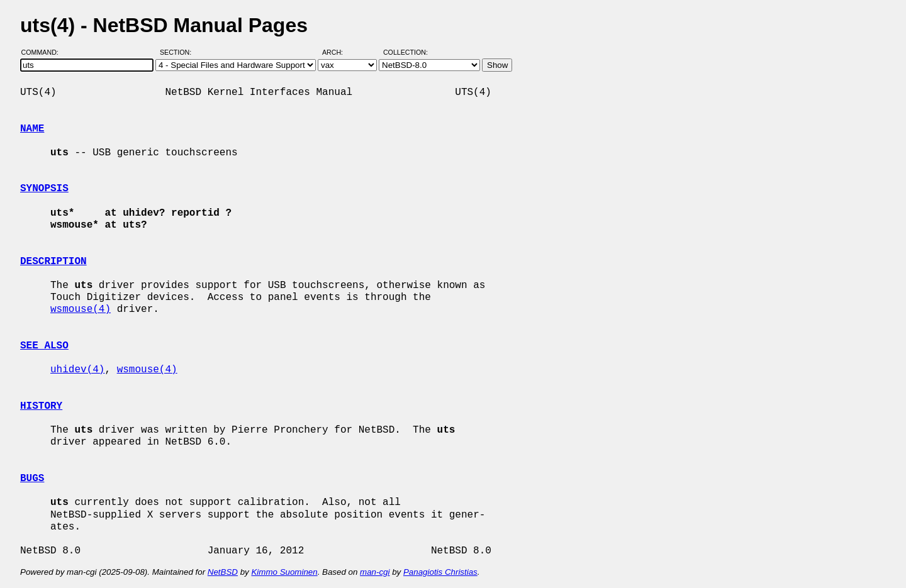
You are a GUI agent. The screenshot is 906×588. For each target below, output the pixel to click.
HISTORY (41, 406)
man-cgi (375, 572)
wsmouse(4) (81, 309)
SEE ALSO (44, 346)
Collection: (405, 52)
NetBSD (223, 572)
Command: (44, 52)
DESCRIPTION (53, 262)
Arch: (338, 52)
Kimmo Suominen (284, 572)
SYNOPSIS (44, 189)
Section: (178, 52)
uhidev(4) (77, 370)
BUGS (32, 479)
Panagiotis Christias (440, 572)
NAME (32, 129)
